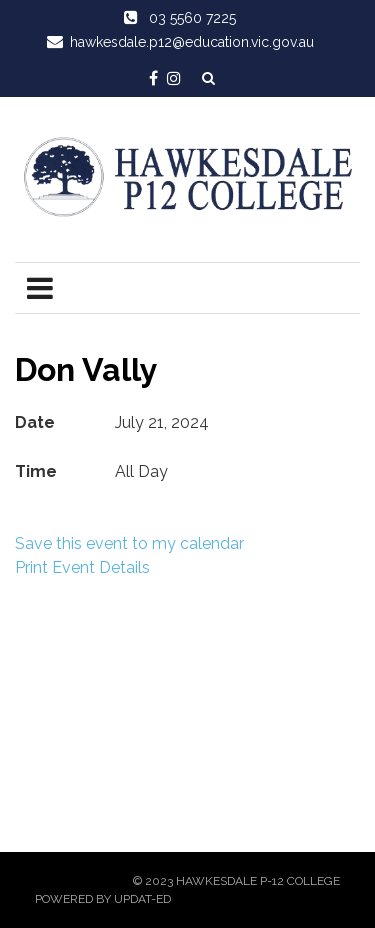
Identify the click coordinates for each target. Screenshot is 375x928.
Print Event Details (82, 567)
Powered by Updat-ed (103, 899)
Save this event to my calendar (129, 543)
